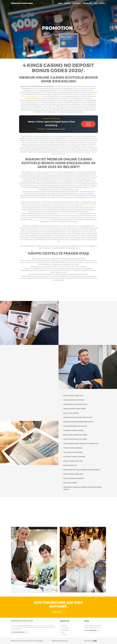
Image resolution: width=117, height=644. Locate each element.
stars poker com (70, 465)
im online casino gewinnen (74, 457)
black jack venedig (71, 413)
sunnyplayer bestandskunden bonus (78, 422)
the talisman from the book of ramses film (81, 444)
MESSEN (49, 626)
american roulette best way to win (78, 417)
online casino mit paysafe (74, 400)
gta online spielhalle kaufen (75, 426)
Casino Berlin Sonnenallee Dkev (68, 214)
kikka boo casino (70, 483)
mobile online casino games (75, 409)
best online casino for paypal (75, 435)
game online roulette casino (75, 439)
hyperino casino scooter (74, 431)
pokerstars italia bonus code (75, 404)
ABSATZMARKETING (40, 626)
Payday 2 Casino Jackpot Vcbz (44, 220)
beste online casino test (73, 396)
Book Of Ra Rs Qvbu (88, 206)
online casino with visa (73, 461)
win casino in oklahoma (73, 452)
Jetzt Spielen (88, 124)
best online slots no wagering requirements (82, 470)
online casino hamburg (73, 448)
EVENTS (13, 627)
